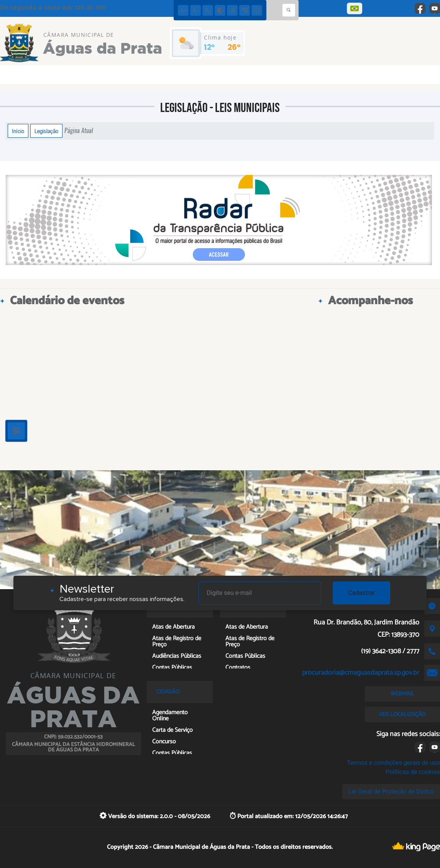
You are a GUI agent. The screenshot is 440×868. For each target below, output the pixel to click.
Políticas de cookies (413, 772)
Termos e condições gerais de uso (393, 763)
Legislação (46, 131)
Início (18, 131)
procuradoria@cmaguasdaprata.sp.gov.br (361, 673)
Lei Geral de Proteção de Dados (391, 791)
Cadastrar (361, 593)
